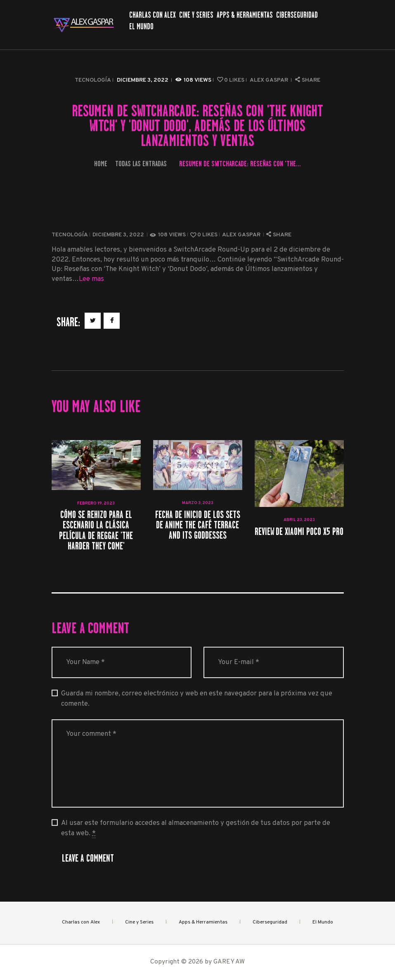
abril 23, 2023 (299, 520)
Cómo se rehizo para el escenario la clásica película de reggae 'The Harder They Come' (96, 530)
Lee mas (91, 279)
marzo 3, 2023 (198, 503)
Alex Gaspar (270, 80)
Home (101, 164)
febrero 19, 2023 (96, 503)
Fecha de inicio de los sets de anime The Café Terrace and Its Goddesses (198, 525)
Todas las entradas (141, 164)
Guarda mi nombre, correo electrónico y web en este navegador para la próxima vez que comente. (197, 699)
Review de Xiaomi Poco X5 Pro (299, 531)
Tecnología (93, 80)
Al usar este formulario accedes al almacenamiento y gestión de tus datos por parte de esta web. (196, 828)
